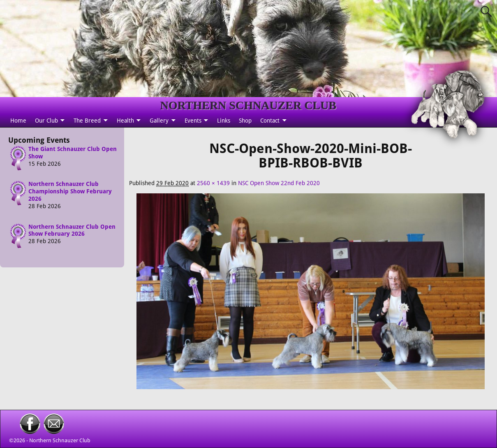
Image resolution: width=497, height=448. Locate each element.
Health (125, 121)
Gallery (159, 121)
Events (193, 121)
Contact (270, 121)
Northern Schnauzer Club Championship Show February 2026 (70, 191)
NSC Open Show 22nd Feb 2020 (279, 183)
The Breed (87, 121)
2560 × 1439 (213, 183)
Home (18, 121)
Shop (245, 121)
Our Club (46, 121)
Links (224, 121)
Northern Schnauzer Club (60, 440)
